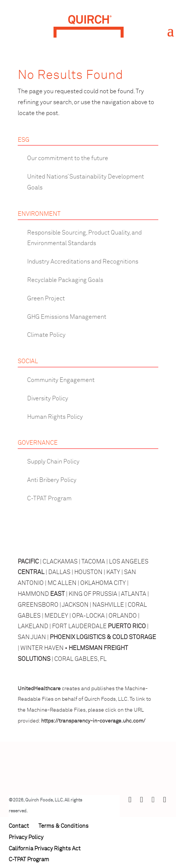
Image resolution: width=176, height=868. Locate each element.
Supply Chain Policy (53, 462)
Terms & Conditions (64, 826)
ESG (24, 140)
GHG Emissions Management (67, 317)
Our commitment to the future (68, 158)
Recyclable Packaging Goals (65, 280)
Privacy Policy (26, 837)
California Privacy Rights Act (45, 849)
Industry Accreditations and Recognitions (83, 262)
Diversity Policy (48, 398)
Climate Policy (46, 335)
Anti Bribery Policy (52, 480)
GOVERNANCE (38, 443)
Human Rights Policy (55, 417)
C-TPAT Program (49, 498)
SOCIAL (28, 361)
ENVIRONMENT (39, 214)
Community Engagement (61, 380)
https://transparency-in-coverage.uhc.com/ (93, 721)
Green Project (46, 298)
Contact (19, 826)
